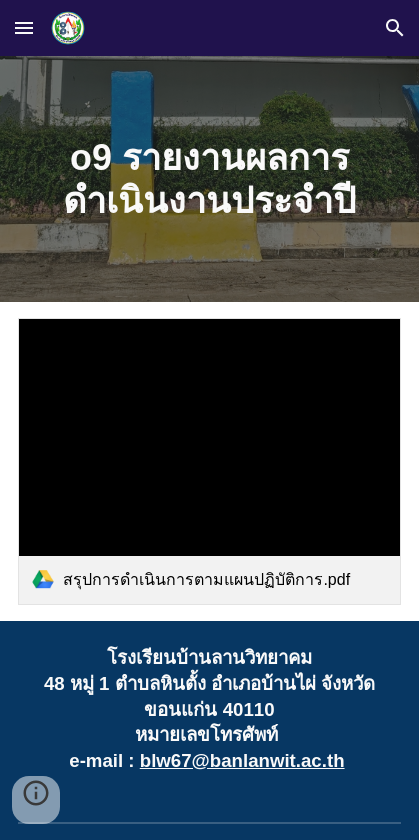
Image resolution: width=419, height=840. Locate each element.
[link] (209, 461)
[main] (209, 179)
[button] (24, 27)
